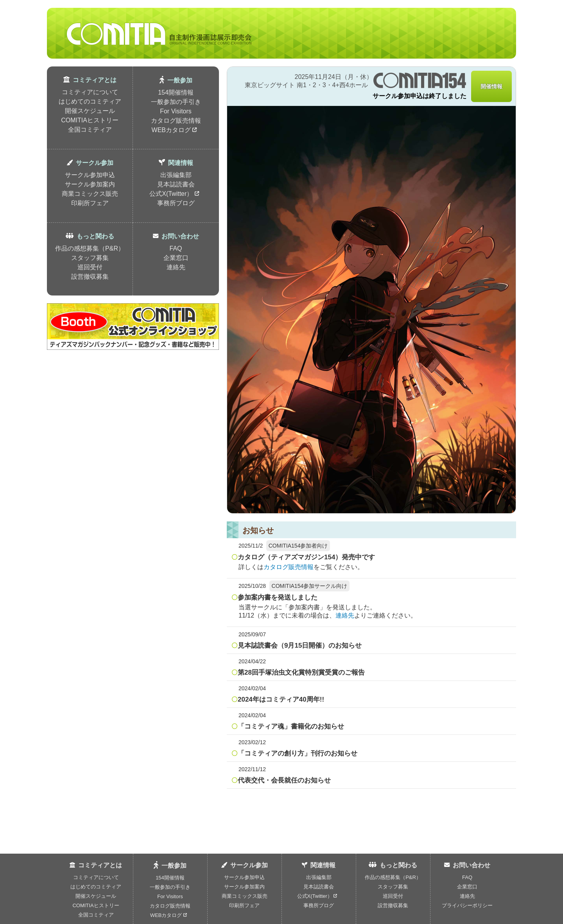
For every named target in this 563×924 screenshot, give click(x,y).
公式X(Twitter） (174, 194)
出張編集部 (176, 175)
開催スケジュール (90, 111)
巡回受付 (90, 267)
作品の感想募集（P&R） (90, 248)
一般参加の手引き (176, 102)
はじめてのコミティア (90, 101)
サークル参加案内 (90, 184)
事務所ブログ (176, 203)
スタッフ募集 (90, 258)
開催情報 (491, 86)
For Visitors (176, 111)
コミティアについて (90, 92)
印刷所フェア (90, 203)
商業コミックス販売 (90, 194)
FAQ (176, 248)
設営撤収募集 (90, 277)
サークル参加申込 (90, 175)
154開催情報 (176, 92)
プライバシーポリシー (467, 905)
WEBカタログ (174, 130)
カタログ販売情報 (176, 121)
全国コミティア (90, 130)
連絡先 (176, 267)
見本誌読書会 (176, 184)
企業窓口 (176, 258)
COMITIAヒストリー (90, 120)
